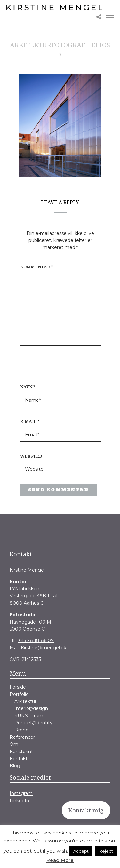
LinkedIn (19, 801)
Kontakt (19, 759)
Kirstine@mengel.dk (44, 648)
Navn (28, 387)
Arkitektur (25, 701)
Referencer (22, 737)
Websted (31, 456)
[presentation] (61, 368)
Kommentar (37, 267)
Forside (18, 687)
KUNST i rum (29, 716)
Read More (60, 860)
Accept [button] (81, 851)
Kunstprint (21, 752)
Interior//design (31, 708)
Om (14, 744)
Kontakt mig (86, 810)
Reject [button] (106, 851)
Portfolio (19, 694)
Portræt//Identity (33, 723)
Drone (21, 730)
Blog (15, 766)
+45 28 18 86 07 (36, 640)
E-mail (30, 421)
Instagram (21, 793)
